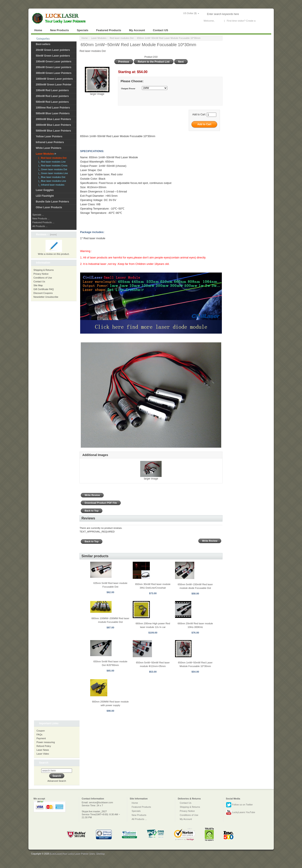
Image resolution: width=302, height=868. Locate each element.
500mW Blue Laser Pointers (53, 113)
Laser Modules (99, 38)
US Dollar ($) (184, 13)
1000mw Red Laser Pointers (53, 108)
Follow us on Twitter (239, 805)
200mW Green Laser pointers (54, 67)
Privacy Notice (41, 274)
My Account (137, 30)
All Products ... (40, 226)
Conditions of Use (43, 278)
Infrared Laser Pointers (50, 142)
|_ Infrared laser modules (51, 185)
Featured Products (109, 30)
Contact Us (39, 282)
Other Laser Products (49, 207)
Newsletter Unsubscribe (46, 297)
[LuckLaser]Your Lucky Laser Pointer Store (72, 853)
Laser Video (43, 754)
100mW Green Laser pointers (54, 62)
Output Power (128, 88)
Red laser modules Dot (122, 38)
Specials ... (38, 215)
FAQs (40, 735)
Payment (41, 738)
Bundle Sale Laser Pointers (52, 202)
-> (46, 154)
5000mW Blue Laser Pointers (54, 131)
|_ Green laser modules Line (53, 173)
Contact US (160, 30)
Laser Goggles (45, 190)
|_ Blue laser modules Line (52, 181)
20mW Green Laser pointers (53, 50)
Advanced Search (57, 781)
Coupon (41, 731)
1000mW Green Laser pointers (54, 79)
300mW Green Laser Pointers (54, 73)
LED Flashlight (45, 196)
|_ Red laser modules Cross (52, 166)
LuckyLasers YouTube (241, 812)
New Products (59, 30)
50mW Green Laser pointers (53, 56)
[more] (53, 235)
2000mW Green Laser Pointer (54, 85)
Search (44, 763)
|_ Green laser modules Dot (52, 169)
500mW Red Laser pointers (52, 102)
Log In (219, 21)
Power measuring (46, 742)
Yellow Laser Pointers (49, 136)
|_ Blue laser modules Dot (51, 177)
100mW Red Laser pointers (52, 90)
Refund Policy (44, 746)
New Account (263, 21)
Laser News (43, 750)
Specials (82, 30)
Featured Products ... (43, 222)
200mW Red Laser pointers (52, 96)
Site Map (38, 285)
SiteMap (100, 853)
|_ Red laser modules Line (52, 162)
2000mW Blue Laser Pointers (54, 119)
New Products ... (41, 218)
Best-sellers (43, 44)
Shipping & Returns (44, 270)
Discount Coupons (43, 293)
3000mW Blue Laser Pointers (54, 125)
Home (38, 30)
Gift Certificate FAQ (44, 289)
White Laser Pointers (49, 148)
